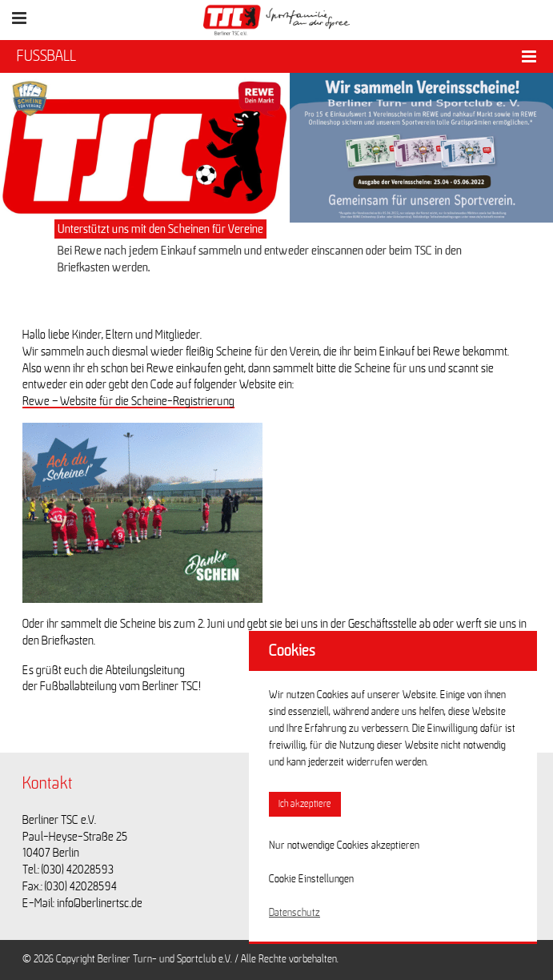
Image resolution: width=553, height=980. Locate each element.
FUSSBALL (46, 56)
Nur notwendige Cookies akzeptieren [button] (344, 845)
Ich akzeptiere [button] (305, 804)
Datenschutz (295, 913)
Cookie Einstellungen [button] (311, 879)
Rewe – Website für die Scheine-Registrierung (128, 401)
